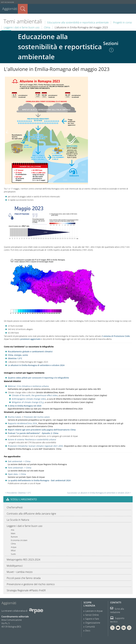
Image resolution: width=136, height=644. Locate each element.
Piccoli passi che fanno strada (24, 578)
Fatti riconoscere (8, 2)
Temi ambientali (23, 21)
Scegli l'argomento (24, 499)
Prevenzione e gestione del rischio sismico (31, 584)
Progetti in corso (123, 22)
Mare (13, 533)
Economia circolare (19, 540)
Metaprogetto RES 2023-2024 (23, 560)
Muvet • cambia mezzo (20, 572)
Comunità (90, 627)
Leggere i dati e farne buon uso (22, 27)
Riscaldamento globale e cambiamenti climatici (30, 351)
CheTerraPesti (15, 507)
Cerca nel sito (23, 9)
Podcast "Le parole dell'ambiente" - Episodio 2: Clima (33, 433)
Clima (47, 27)
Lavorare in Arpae (94, 611)
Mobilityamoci (15, 566)
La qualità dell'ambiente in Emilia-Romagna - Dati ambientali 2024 (39, 480)
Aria (12, 530)
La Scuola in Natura (18, 520)
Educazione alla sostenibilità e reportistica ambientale (78, 22)
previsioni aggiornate (30, 339)
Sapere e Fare (92, 619)
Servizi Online (92, 615)
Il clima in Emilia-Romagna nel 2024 (25, 406)
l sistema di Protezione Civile (116, 336)
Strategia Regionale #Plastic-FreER (26, 590)
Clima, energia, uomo (18, 355)
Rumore (14, 537)
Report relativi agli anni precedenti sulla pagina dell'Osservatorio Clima (42, 430)
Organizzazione (93, 623)
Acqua (14, 547)
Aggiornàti (10, 9)
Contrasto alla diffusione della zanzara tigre (31, 514)
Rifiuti (13, 550)
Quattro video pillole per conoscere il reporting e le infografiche (38, 378)
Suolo (13, 554)
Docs (88, 631)
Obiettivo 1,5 (14, 358)
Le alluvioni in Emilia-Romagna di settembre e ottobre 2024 (36, 365)
